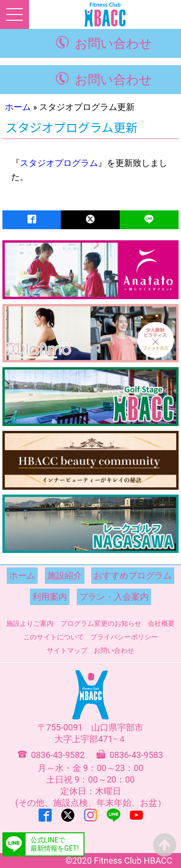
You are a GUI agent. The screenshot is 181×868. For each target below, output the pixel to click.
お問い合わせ (113, 43)
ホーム (18, 107)
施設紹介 (65, 575)
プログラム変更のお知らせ (101, 623)
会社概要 (161, 623)
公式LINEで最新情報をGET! (55, 844)
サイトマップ (67, 650)
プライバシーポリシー (124, 637)
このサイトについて (54, 637)
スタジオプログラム (59, 163)
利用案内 (50, 597)
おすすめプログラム (133, 575)
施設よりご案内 (30, 623)
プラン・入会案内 (114, 597)
